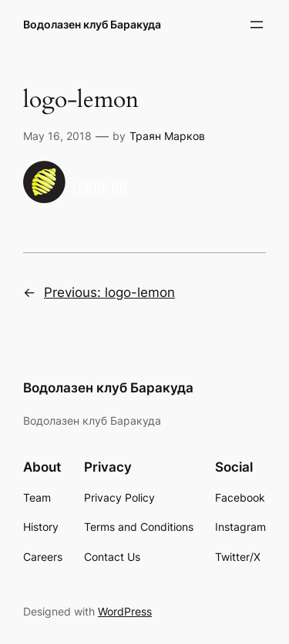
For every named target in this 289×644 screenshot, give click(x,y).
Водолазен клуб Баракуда (92, 24)
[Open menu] (257, 25)
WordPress (125, 611)
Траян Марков (167, 136)
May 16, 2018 (57, 136)
